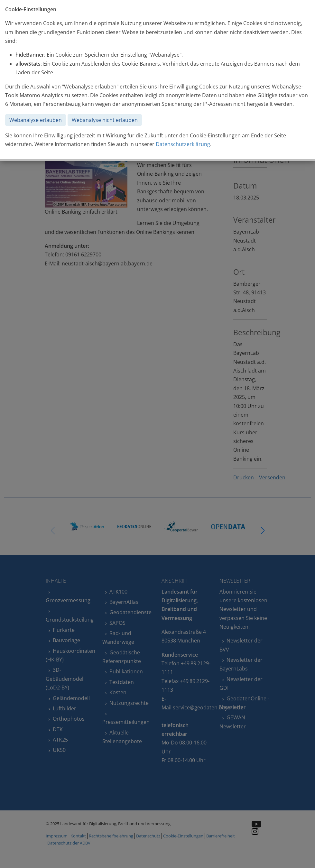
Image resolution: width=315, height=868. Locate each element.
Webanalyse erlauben (36, 120)
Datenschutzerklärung (183, 144)
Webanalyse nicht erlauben (105, 120)
